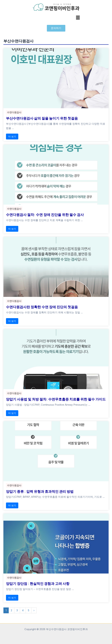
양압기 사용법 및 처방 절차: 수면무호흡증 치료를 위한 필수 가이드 (56, 399)
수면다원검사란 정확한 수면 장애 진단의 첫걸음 (42, 307)
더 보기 (12, 136)
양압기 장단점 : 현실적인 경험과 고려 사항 (38, 583)
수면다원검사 (14, 112)
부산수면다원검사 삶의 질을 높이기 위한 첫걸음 (42, 118)
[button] (78, 18)
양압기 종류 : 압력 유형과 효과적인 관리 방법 (40, 491)
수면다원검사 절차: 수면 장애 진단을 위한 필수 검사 (45, 215)
